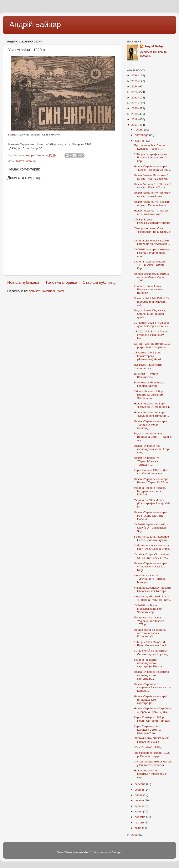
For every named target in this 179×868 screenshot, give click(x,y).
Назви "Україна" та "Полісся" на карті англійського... (153, 195)
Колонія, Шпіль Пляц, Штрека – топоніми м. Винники (150, 289)
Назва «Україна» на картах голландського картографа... (152, 675)
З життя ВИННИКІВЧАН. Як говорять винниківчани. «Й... (152, 302)
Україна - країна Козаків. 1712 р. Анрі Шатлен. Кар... (150, 265)
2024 (135, 86)
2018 (135, 119)
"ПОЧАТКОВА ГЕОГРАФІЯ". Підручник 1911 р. (152, 740)
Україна (31, 161)
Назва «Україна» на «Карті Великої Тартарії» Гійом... (152, 481)
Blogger (117, 852)
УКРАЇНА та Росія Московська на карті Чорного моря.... (149, 609)
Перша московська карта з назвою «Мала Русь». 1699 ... (151, 277)
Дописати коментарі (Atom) (46, 291)
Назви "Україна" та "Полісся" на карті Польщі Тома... (153, 186)
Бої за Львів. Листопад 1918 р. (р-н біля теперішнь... (152, 345)
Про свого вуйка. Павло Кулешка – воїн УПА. (149, 147)
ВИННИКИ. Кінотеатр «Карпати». (148, 366)
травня (140, 806)
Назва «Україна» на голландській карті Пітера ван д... (152, 449)
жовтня (140, 141)
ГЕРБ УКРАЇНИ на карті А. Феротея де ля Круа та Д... (153, 652)
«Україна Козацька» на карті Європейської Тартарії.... (152, 589)
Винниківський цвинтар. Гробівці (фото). (149, 384)
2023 (135, 92)
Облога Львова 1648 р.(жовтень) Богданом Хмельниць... (149, 395)
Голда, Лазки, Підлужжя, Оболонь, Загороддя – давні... (150, 314)
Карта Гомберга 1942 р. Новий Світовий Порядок (152, 719)
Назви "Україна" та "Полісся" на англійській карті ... (153, 212)
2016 (135, 835)
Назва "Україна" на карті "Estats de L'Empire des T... (153, 405)
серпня (140, 790)
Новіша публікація (24, 282)
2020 (135, 108)
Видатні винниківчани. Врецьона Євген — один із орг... (153, 437)
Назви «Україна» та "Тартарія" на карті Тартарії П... (148, 461)
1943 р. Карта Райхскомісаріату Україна (152, 221)
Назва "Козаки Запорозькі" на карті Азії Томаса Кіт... (152, 177)
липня (139, 795)
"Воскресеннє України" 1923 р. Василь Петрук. (152, 754)
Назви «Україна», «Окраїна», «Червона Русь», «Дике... (153, 710)
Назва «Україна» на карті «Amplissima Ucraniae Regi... (150, 566)
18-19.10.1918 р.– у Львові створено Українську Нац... (151, 335)
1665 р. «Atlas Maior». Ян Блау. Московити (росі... (151, 644)
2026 (135, 75)
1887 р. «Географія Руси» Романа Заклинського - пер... (151, 157)
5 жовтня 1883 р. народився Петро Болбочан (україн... (152, 538)
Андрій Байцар (35, 24)
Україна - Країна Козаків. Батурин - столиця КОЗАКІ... (150, 491)
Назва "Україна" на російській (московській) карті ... (151, 774)
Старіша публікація (100, 282)
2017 (135, 125)
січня (138, 828)
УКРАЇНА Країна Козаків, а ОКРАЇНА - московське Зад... (151, 528)
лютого (140, 823)
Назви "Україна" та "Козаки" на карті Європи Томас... (152, 203)
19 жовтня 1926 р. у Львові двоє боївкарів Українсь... (152, 324)
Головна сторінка (62, 282)
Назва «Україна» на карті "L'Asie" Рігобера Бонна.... (152, 168)
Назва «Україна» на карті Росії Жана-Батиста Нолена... (150, 515)
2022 (135, 98)
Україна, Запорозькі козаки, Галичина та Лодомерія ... (152, 242)
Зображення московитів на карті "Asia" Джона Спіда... (153, 547)
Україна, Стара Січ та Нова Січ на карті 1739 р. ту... (152, 556)
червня (140, 800)
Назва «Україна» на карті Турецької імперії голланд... (150, 425)
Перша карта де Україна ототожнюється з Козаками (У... (150, 633)
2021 (135, 103)
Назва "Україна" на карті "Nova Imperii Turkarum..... (152, 414)
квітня (139, 811)
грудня (139, 130)
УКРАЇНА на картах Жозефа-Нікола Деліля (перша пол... (153, 253)
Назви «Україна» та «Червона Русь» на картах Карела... (153, 687)
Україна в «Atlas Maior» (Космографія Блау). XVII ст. (152, 503)
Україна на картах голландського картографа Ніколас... (150, 663)
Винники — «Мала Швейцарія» (146, 375)
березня (140, 817)
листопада (142, 135)
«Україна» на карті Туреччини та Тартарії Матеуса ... (150, 579)
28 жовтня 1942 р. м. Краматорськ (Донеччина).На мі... (149, 356)
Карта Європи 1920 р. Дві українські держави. (150, 472)
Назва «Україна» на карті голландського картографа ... (150, 700)
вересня (140, 784)
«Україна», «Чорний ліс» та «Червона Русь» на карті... (153, 598)
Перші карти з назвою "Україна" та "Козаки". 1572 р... (150, 621)
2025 (135, 81)
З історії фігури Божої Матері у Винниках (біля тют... (153, 763)
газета (20, 161)
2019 (135, 114)
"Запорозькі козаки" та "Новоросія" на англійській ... (153, 232)
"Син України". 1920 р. (148, 747)
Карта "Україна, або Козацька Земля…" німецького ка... (148, 729)
